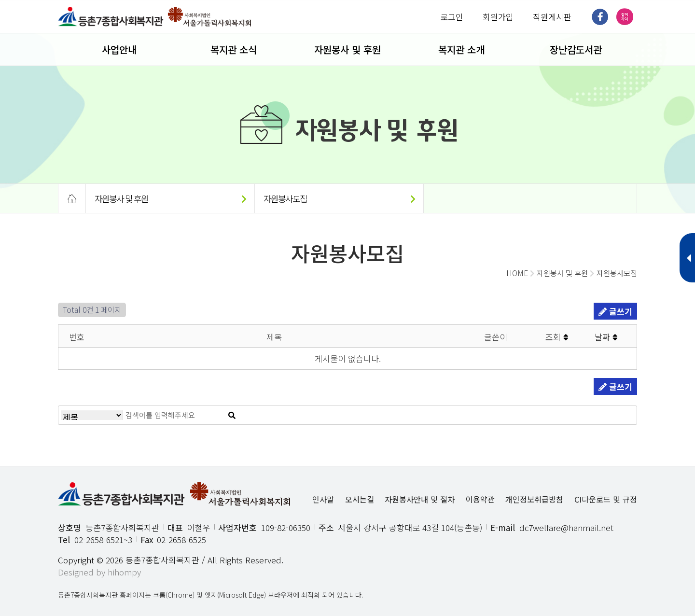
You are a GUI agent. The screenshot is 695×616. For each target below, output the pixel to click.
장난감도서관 (576, 49)
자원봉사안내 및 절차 (420, 499)
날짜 (606, 337)
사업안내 (119, 49)
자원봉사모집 (339, 198)
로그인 (452, 17)
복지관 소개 (461, 49)
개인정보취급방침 (534, 499)
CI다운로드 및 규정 (606, 499)
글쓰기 (615, 311)
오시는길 (360, 499)
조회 (557, 337)
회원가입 (498, 17)
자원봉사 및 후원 (347, 49)
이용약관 (480, 499)
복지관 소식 (234, 49)
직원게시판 (552, 17)
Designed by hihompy (99, 572)
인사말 (323, 499)
